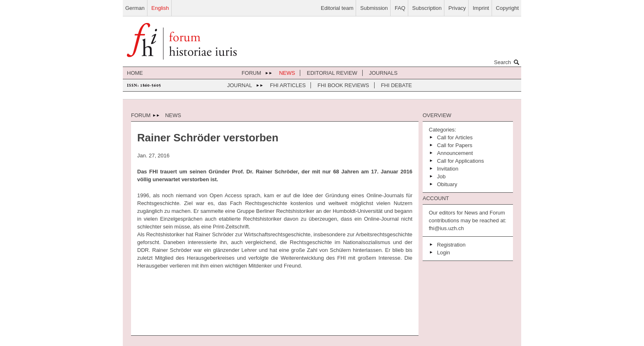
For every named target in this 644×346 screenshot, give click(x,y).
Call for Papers (455, 145)
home (135, 73)
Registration (451, 245)
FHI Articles (288, 85)
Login (444, 253)
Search (508, 62)
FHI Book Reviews (343, 85)
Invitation (448, 169)
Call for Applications (460, 161)
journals (383, 73)
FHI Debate (396, 85)
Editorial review (332, 73)
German (135, 8)
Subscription (427, 8)
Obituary (447, 184)
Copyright (507, 8)
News (287, 73)
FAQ (400, 8)
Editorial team (337, 8)
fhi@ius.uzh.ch (446, 228)
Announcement (455, 153)
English (160, 8)
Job (441, 176)
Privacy (457, 8)
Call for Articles (455, 137)
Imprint (481, 8)
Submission (374, 8)
